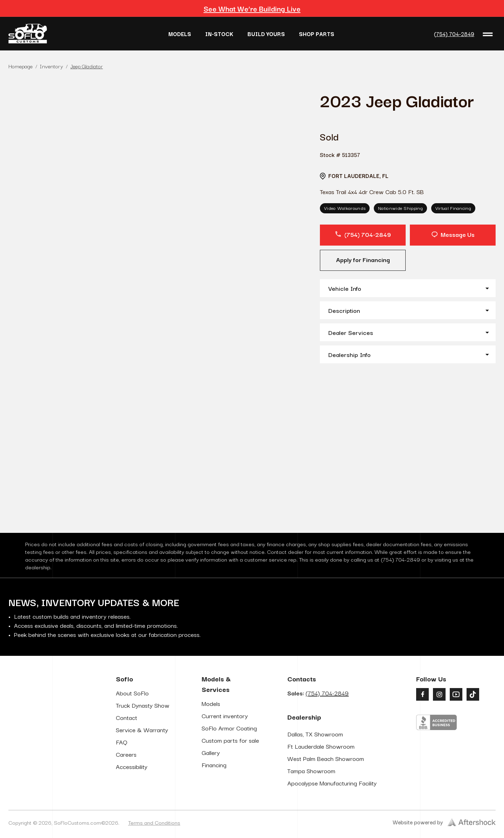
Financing (214, 765)
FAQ (122, 742)
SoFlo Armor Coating (229, 728)
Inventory (51, 66)
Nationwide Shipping (400, 208)
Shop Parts (317, 34)
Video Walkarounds (345, 208)
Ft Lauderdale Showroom (321, 746)
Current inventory (225, 716)
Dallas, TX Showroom (315, 734)
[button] (408, 288)
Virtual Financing (453, 208)
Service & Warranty (142, 730)
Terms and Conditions (154, 822)
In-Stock (219, 34)
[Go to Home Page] (28, 34)
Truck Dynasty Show (143, 705)
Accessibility (132, 766)
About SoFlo (132, 693)
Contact (127, 717)
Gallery (211, 752)
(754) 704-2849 (454, 34)
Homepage (20, 66)
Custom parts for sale (230, 740)
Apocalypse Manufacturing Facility (332, 783)
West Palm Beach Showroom (326, 758)
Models (180, 34)
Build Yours (266, 34)
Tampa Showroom (311, 771)
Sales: (318, 693)
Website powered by (444, 822)
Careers (126, 754)
